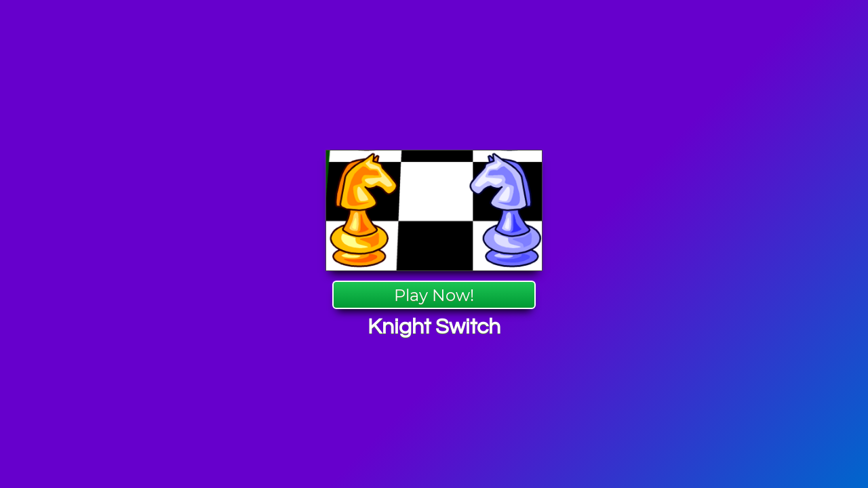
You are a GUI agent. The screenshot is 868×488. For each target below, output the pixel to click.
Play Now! (434, 295)
